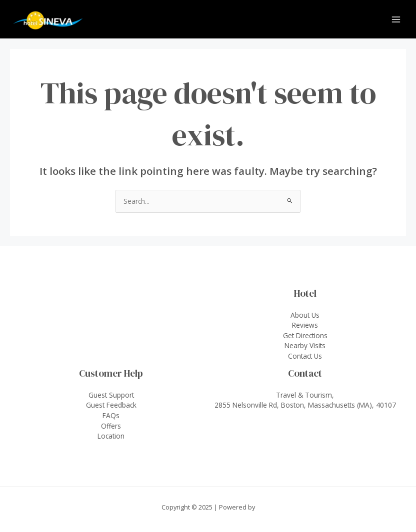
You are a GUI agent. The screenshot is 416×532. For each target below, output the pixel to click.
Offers (111, 426)
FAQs (111, 415)
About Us (305, 315)
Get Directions (305, 335)
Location (111, 436)
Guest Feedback (111, 405)
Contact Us (305, 356)
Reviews (305, 325)
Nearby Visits (305, 345)
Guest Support (111, 395)
